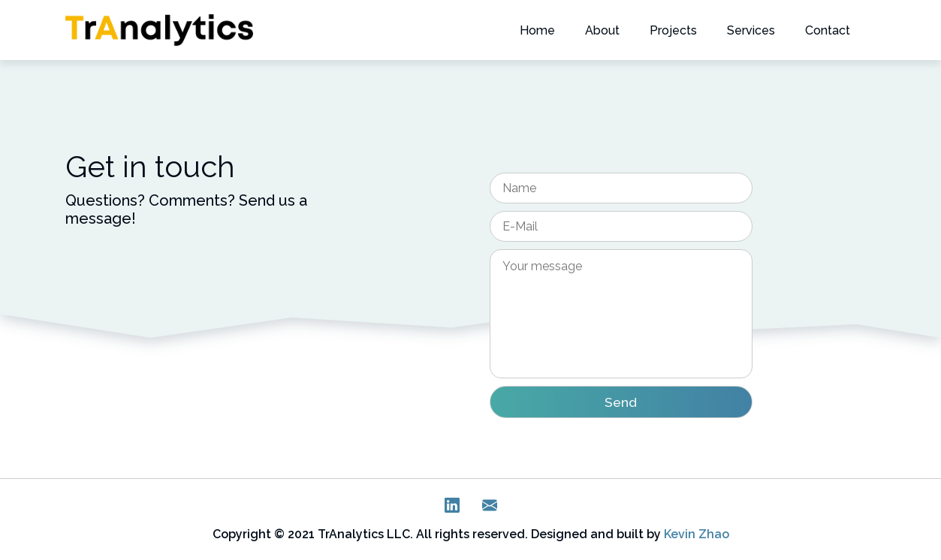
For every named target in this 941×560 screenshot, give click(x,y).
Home (537, 30)
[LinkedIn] (452, 509)
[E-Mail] (490, 509)
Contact (828, 30)
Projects (673, 30)
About (602, 30)
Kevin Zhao (697, 534)
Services (751, 30)
